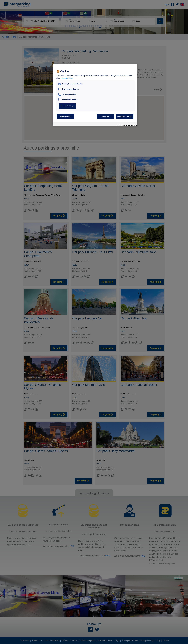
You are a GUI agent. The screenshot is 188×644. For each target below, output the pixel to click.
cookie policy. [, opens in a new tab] (67, 78)
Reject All (105, 117)
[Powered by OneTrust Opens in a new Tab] (126, 124)
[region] (95, 95)
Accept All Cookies (125, 117)
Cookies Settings (67, 106)
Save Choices (65, 117)
